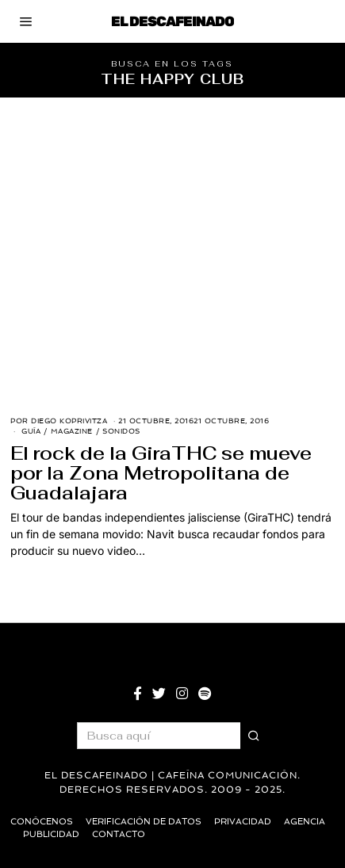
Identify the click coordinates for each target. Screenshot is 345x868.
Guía (31, 431)
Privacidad (243, 822)
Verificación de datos (144, 822)
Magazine (72, 431)
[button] (254, 736)
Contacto (119, 834)
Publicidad (51, 834)
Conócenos (42, 822)
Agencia (305, 822)
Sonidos (121, 431)
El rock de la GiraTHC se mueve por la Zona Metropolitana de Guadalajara (161, 473)
